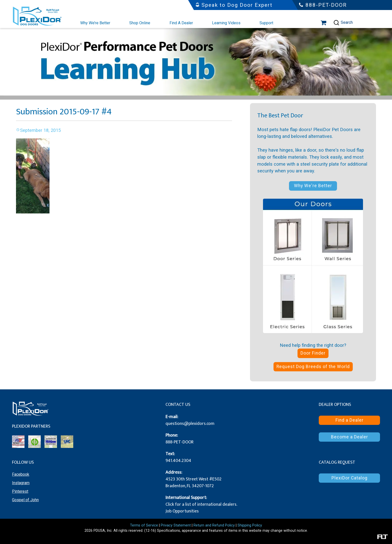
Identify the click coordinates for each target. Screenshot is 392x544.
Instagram (21, 483)
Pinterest (20, 491)
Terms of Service (144, 525)
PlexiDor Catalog (349, 478)
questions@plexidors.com (190, 424)
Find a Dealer (349, 420)
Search (343, 23)
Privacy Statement (176, 525)
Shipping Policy (250, 525)
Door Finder (313, 353)
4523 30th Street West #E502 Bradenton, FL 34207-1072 (193, 483)
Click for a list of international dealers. (201, 504)
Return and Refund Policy (214, 525)
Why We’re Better (95, 23)
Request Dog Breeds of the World (313, 367)
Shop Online (140, 23)
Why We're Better (313, 186)
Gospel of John (25, 500)
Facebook (21, 474)
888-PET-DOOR (179, 442)
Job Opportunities (182, 511)
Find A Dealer (181, 23)
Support (266, 23)
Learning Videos (226, 23)
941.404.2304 (178, 461)
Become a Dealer (349, 437)
